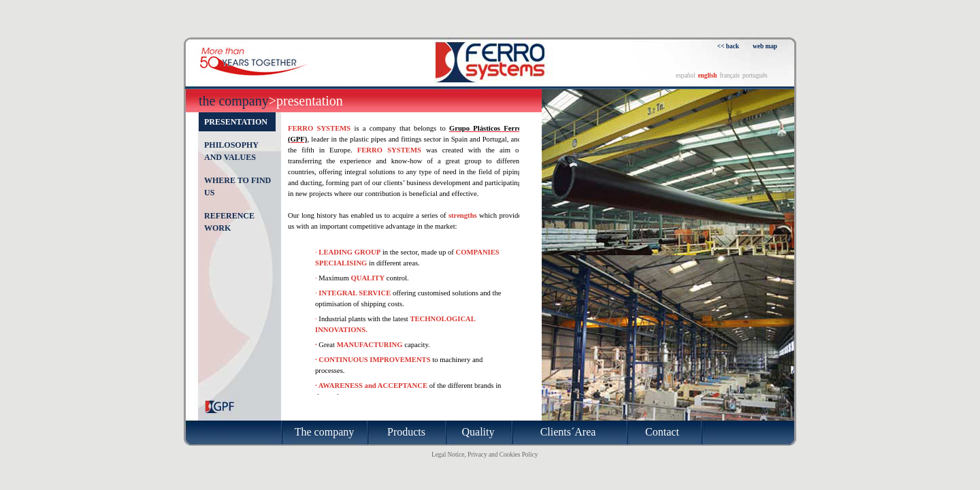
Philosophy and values (231, 151)
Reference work (229, 222)
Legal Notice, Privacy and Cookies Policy (485, 455)
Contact (662, 432)
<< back (728, 46)
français (730, 76)
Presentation (236, 122)
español (686, 76)
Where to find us (238, 186)
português (755, 76)
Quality (478, 432)
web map (765, 46)
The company (234, 101)
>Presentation (306, 101)
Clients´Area (568, 432)
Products (406, 432)
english (707, 76)
